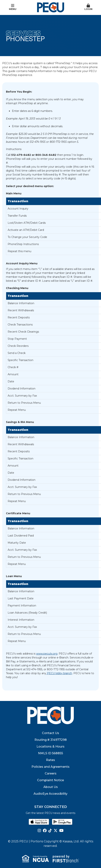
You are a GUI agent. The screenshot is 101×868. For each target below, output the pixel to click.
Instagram (39, 831)
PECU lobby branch (59, 673)
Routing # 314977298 (51, 740)
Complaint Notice (50, 780)
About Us (51, 787)
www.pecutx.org (47, 654)
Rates (50, 760)
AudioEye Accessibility (50, 794)
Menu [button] (13, 7)
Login (89, 7)
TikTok (50, 831)
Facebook (45, 831)
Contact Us (50, 733)
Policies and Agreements (50, 767)
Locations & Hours (50, 746)
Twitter (56, 831)
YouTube (61, 831)
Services (23, 33)
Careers (51, 773)
